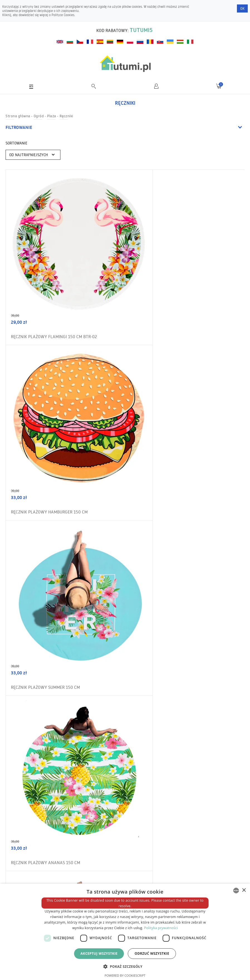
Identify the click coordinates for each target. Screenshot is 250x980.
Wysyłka (18, 882)
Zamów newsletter (218, 753)
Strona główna (18, 116)
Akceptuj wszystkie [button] (99, 953)
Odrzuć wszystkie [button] (152, 953)
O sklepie (18, 872)
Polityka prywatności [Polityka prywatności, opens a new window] (161, 928)
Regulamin (19, 861)
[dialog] (125, 932)
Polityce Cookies (63, 15)
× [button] (244, 890)
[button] (125, 966)
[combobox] (236, 891)
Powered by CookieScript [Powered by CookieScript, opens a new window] (125, 975)
